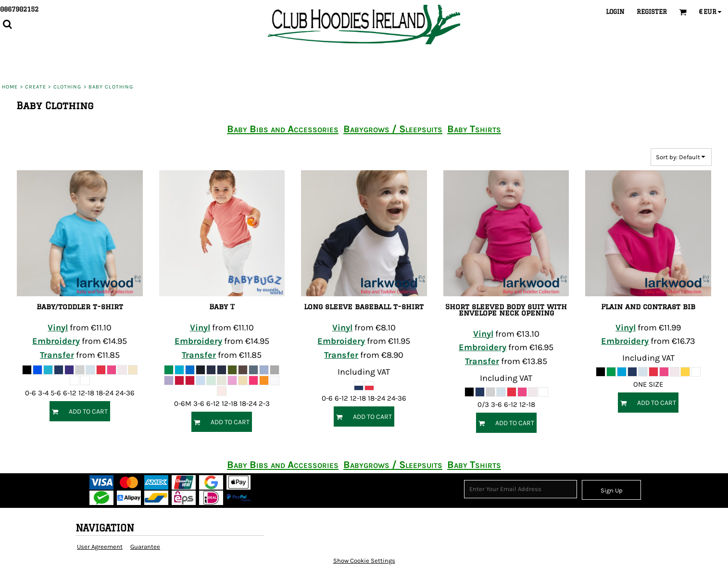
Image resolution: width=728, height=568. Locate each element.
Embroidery (56, 341)
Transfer (57, 355)
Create (36, 87)
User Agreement (100, 547)
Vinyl (58, 328)
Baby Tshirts (474, 129)
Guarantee (145, 547)
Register (652, 12)
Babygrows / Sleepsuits (393, 129)
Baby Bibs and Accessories (283, 129)
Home (10, 87)
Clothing (68, 87)
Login (615, 12)
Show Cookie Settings (364, 561)
